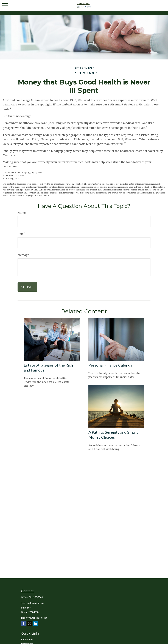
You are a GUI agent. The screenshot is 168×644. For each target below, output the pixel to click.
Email (21, 234)
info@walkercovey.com (34, 618)
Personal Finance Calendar (111, 365)
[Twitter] (30, 623)
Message (23, 255)
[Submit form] (27, 287)
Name (22, 213)
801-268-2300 (36, 597)
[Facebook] (23, 623)
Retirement (27, 639)
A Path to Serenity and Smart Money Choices (113, 435)
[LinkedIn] (36, 623)
